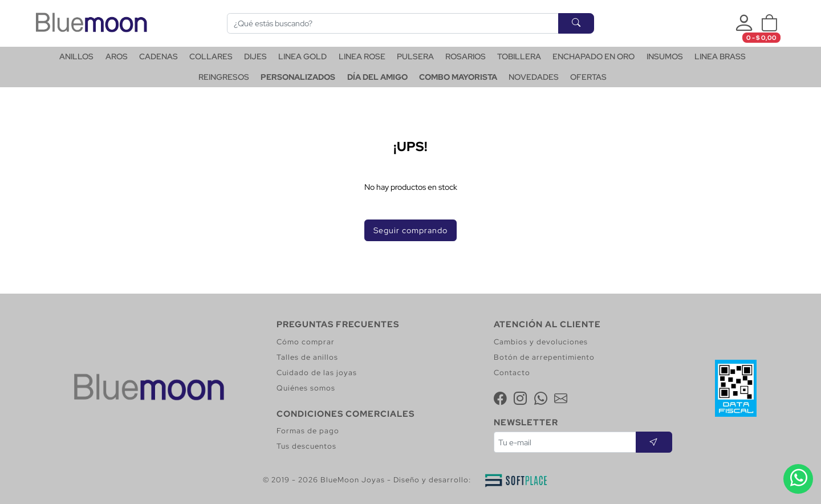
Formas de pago (308, 431)
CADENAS (158, 56)
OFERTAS (588, 77)
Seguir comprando (410, 230)
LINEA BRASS (720, 56)
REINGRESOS (224, 77)
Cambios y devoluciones (541, 342)
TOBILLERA (519, 56)
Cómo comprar (306, 342)
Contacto (512, 373)
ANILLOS (76, 56)
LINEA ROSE (362, 56)
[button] (769, 23)
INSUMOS (665, 56)
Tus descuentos (306, 446)
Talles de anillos (307, 357)
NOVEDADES (534, 77)
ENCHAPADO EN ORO (594, 56)
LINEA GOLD (302, 56)
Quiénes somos (306, 388)
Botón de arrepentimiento (544, 357)
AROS (117, 56)
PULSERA (415, 56)
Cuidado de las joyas (317, 373)
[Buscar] (393, 23)
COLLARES (211, 56)
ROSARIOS (466, 56)
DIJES (255, 56)
